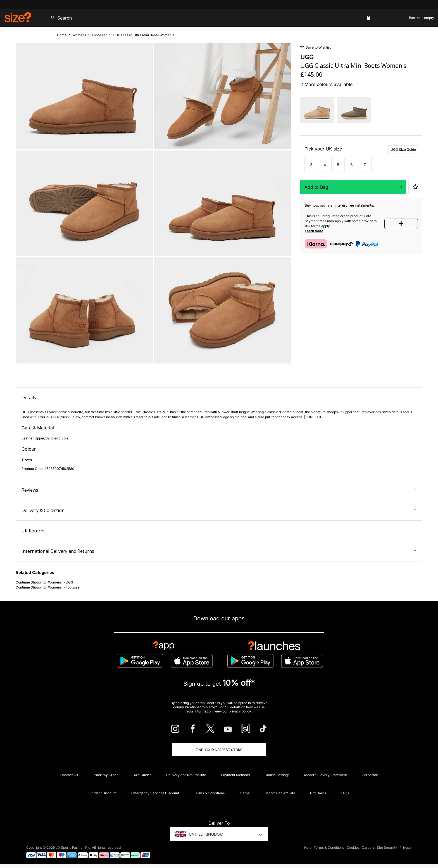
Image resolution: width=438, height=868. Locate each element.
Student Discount (103, 793)
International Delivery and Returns (219, 551)
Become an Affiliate (280, 793)
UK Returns (219, 531)
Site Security (387, 847)
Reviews (219, 490)
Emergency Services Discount (155, 793)
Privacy (406, 847)
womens (55, 582)
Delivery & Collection (219, 510)
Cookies (353, 847)
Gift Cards (318, 793)
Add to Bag (316, 187)
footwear (73, 587)
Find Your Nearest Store (219, 750)
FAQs (345, 793)
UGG (69, 582)
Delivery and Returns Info (186, 775)
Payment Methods (235, 775)
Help (308, 847)
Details (219, 398)
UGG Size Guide (403, 150)
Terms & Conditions (209, 793)
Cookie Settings (277, 775)
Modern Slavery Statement (326, 775)
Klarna (245, 793)
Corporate (370, 775)
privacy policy (240, 711)
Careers (368, 847)
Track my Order (105, 775)
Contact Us (69, 775)
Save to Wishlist (318, 47)
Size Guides (142, 775)
